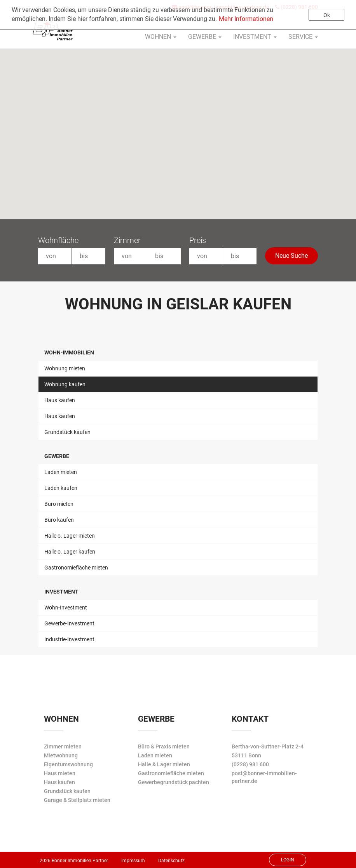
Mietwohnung (61, 755)
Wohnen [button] (161, 37)
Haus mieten (60, 773)
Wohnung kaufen (65, 384)
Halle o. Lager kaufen (70, 552)
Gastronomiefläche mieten (76, 568)
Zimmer (127, 240)
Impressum (133, 861)
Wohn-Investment (66, 608)
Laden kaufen (61, 488)
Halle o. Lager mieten (70, 536)
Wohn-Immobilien (69, 352)
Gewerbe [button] (205, 37)
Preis (198, 240)
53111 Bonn (246, 755)
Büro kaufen (59, 520)
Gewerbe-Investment (69, 623)
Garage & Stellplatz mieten (77, 800)
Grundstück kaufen (67, 432)
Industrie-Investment (69, 639)
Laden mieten (61, 472)
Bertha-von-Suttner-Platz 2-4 (268, 746)
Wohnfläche (58, 240)
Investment (61, 592)
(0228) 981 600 (250, 764)
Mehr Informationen (246, 19)
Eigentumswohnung (68, 764)
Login (288, 860)
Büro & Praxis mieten (164, 746)
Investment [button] (255, 37)
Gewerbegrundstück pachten (174, 782)
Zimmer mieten (63, 746)
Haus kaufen (60, 400)
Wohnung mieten (65, 368)
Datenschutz (171, 861)
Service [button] (303, 37)
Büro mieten (59, 504)
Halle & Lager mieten (164, 764)
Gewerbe (57, 456)
